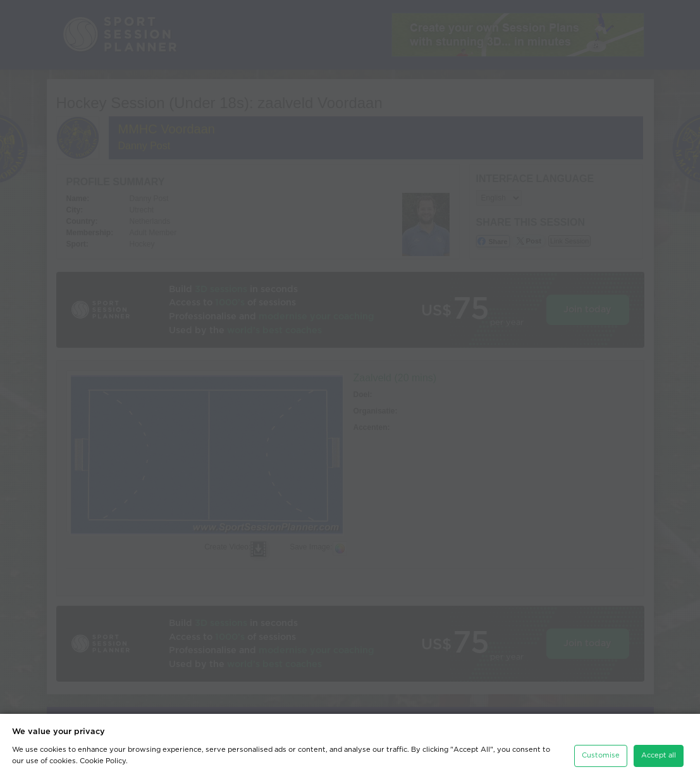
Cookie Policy (103, 761)
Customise (601, 755)
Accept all (659, 755)
